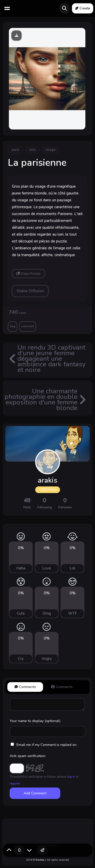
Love (47, 568)
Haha (21, 568)
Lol (72, 568)
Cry (21, 659)
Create (83, 8)
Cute (21, 613)
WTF (73, 613)
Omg (47, 613)
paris (16, 150)
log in (71, 777)
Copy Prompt (28, 274)
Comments (25, 687)
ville (32, 150)
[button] (42, 850)
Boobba (40, 860)
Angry (47, 659)
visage (50, 150)
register (15, 783)
